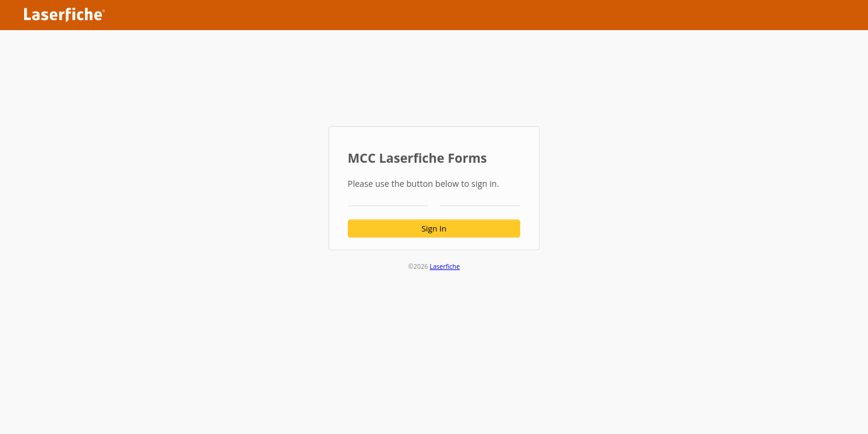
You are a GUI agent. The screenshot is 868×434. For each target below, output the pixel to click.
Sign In (434, 228)
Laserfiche (445, 266)
